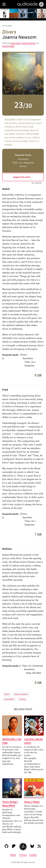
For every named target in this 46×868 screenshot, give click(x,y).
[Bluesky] (32, 847)
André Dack (15, 43)
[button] (4, 4)
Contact (33, 855)
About (13, 855)
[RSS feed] (40, 847)
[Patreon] (14, 847)
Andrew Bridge (8, 46)
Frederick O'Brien (28, 43)
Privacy (23, 855)
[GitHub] (7, 847)
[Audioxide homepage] (23, 847)
